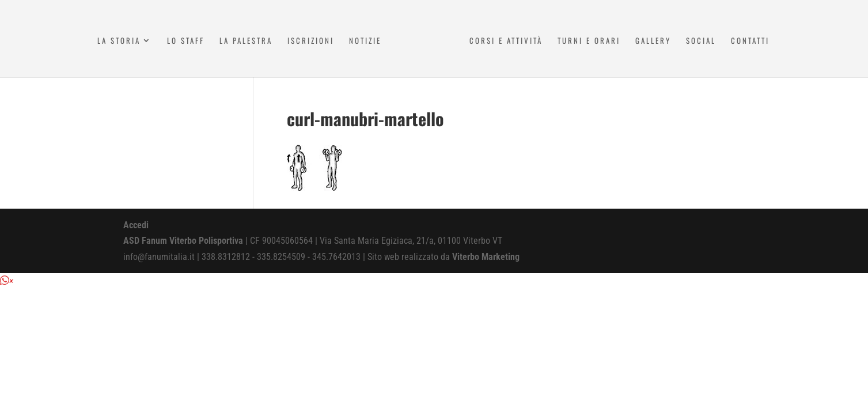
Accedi (136, 225)
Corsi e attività (506, 41)
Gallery (653, 41)
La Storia (119, 41)
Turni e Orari (589, 41)
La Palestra (246, 41)
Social (701, 41)
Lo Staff (186, 41)
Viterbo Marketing (486, 257)
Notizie (365, 41)
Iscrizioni (311, 41)
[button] (7, 281)
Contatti (750, 41)
